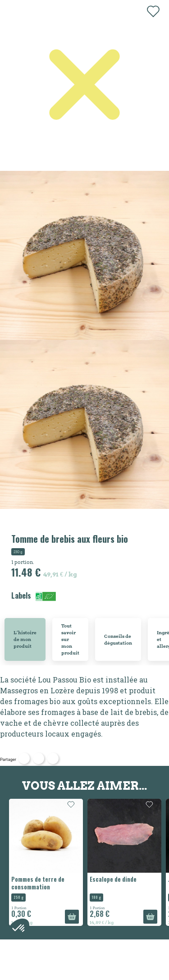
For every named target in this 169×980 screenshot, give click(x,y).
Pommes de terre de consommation (38, 883)
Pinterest (53, 758)
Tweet (39, 758)
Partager (24, 758)
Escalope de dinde (113, 879)
